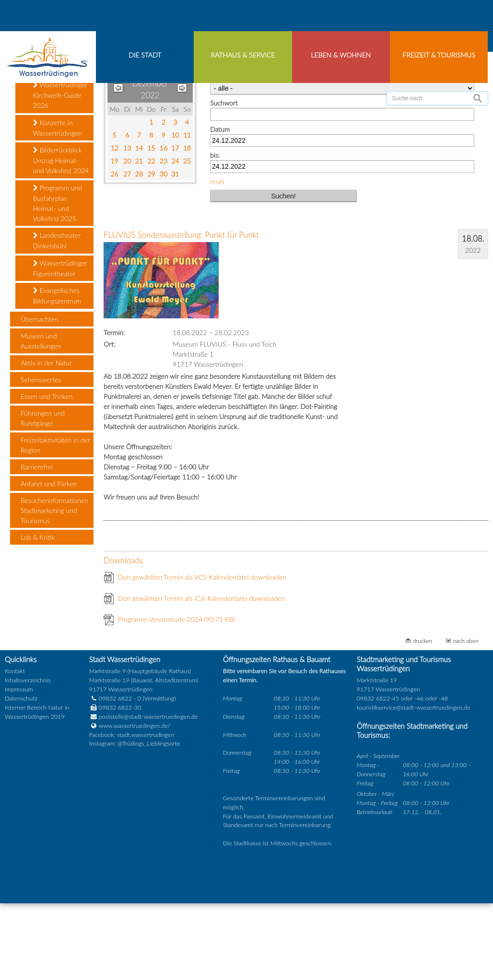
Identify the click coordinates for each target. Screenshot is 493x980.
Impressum (19, 766)
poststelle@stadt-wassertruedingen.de (148, 793)
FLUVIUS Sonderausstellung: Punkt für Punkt (181, 312)
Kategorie (224, 154)
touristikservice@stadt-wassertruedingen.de (414, 785)
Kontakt (15, 748)
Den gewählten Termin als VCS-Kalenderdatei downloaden (202, 654)
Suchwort (224, 180)
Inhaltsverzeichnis (28, 757)
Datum (220, 206)
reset (217, 258)
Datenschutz (21, 776)
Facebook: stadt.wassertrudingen (132, 811)
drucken (423, 717)
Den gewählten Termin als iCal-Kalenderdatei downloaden (201, 675)
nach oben (466, 717)
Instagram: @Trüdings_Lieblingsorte (135, 821)
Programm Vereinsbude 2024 (176, 696)
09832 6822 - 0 (115, 776)
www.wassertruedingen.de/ (135, 802)
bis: (215, 232)
